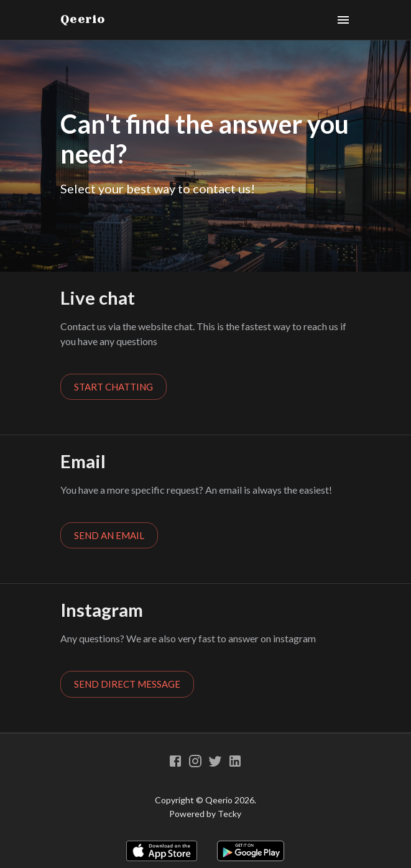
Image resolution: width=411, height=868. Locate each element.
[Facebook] (175, 761)
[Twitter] (215, 761)
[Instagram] (195, 761)
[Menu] (343, 20)
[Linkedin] (235, 761)
